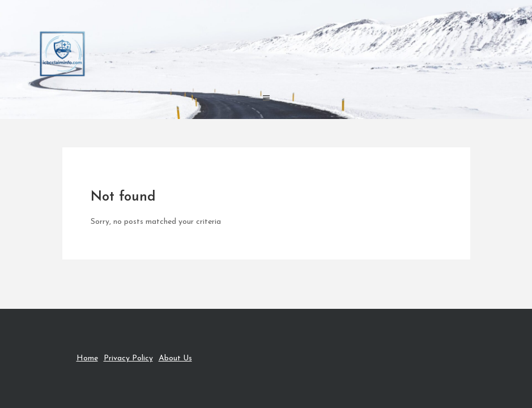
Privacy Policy (128, 358)
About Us (175, 358)
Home (87, 358)
